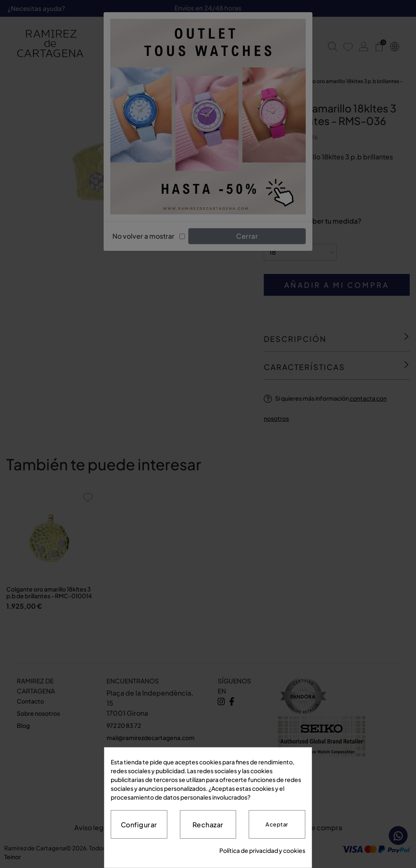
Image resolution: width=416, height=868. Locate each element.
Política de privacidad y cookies (262, 850)
